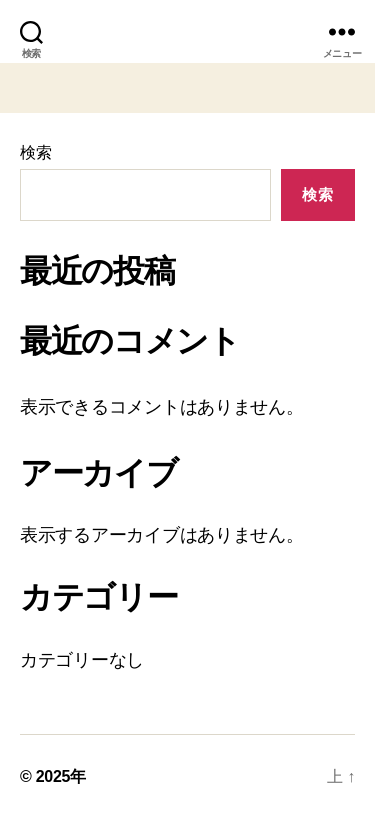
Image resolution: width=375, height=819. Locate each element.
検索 (35, 152)
